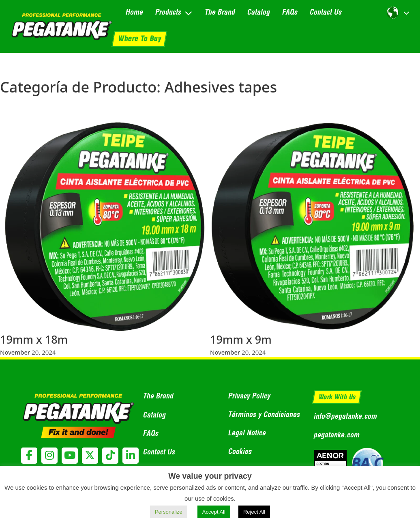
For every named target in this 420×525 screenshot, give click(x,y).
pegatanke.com (336, 435)
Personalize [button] (169, 512)
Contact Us (325, 12)
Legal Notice (247, 433)
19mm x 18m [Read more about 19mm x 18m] (34, 339)
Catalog (258, 12)
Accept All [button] (214, 512)
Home (134, 12)
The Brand (220, 12)
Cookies (240, 451)
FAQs (289, 12)
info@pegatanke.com (345, 416)
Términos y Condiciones (264, 414)
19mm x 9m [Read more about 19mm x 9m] (241, 339)
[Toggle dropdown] (189, 13)
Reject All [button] (254, 512)
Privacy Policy (249, 396)
